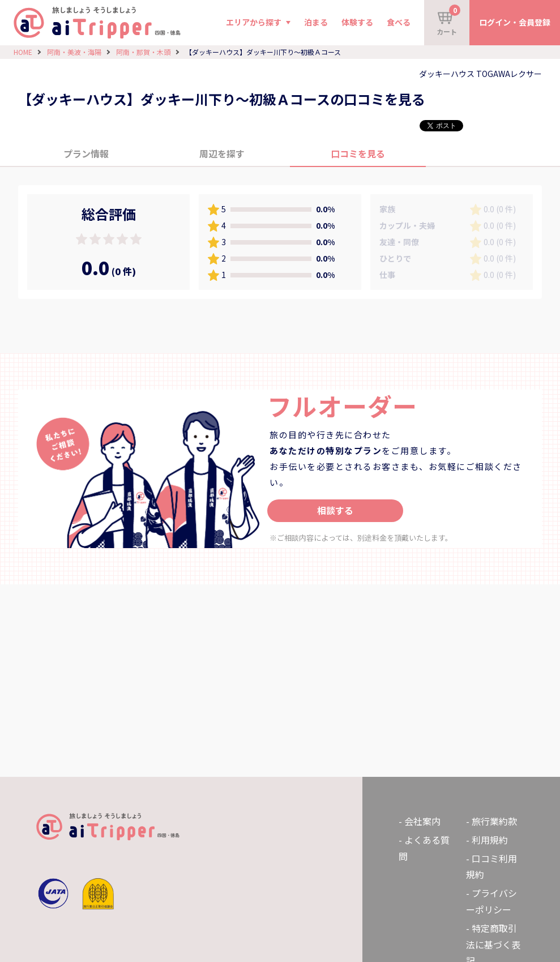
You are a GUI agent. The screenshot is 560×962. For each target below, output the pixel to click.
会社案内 (422, 821)
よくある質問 (424, 848)
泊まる (316, 22)
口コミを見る (358, 153)
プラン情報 (86, 153)
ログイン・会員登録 (515, 22)
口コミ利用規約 (491, 867)
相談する (335, 510)
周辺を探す (222, 153)
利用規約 (490, 840)
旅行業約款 (494, 821)
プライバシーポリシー (491, 901)
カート (448, 20)
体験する (357, 22)
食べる (399, 22)
